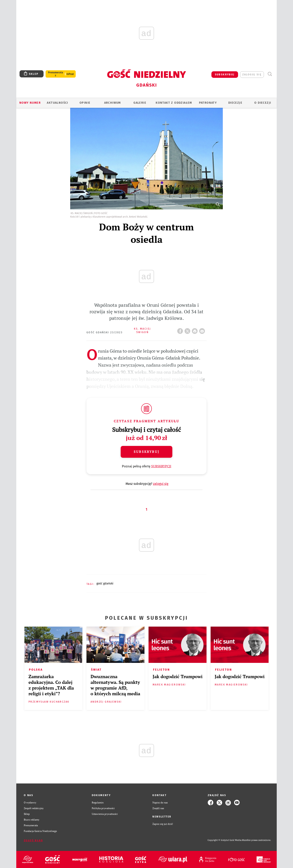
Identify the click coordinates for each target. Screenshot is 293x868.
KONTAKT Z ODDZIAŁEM (174, 103)
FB (181, 330)
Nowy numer (30, 103)
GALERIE (140, 103)
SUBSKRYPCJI (161, 466)
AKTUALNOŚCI (57, 103)
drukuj (196, 330)
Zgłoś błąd (33, 840)
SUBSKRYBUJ (225, 74)
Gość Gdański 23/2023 (104, 332)
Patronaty (208, 103)
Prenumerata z (56, 74)
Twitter (188, 330)
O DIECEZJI (263, 103)
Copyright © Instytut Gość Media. (225, 840)
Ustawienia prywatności (105, 814)
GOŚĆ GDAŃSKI (105, 584)
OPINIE (85, 103)
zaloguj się (252, 74)
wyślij (203, 330)
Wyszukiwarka (270, 74)
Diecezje (235, 103)
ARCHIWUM (113, 103)
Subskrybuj (146, 452)
